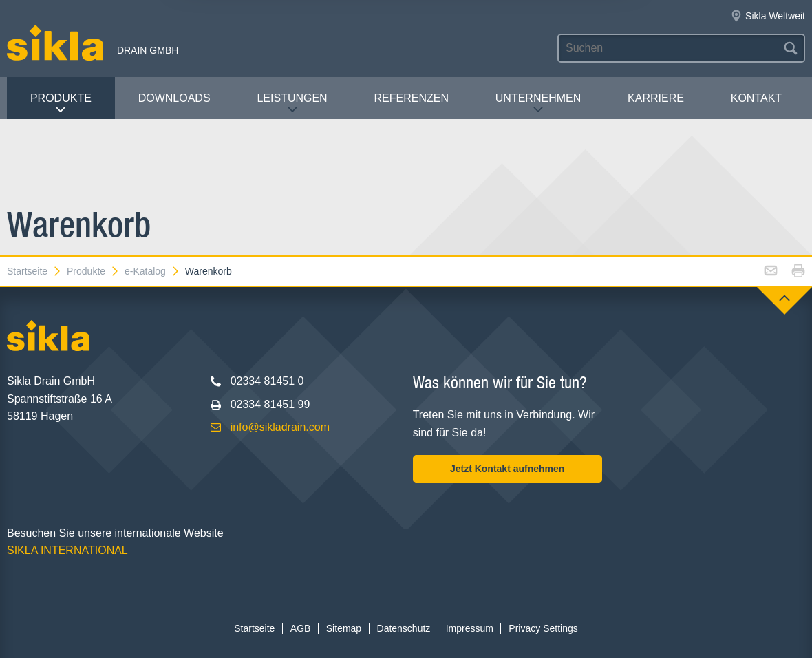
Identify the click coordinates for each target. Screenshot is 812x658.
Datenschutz (404, 628)
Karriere (656, 98)
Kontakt (756, 98)
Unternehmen (538, 104)
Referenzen (412, 98)
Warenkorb (209, 271)
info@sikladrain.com (280, 427)
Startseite (34, 271)
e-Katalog (152, 271)
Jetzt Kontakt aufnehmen (507, 469)
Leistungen (292, 104)
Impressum (470, 628)
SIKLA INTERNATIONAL (67, 550)
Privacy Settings (543, 628)
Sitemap (344, 628)
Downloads (174, 98)
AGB (301, 628)
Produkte (61, 104)
